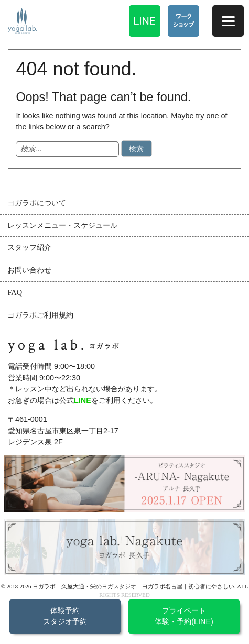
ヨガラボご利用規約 (40, 315)
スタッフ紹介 (29, 247)
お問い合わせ (29, 270)
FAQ (15, 292)
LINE (83, 400)
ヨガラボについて (37, 203)
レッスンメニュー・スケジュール (62, 225)
